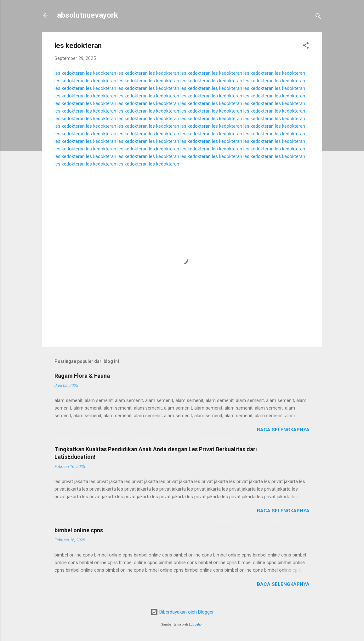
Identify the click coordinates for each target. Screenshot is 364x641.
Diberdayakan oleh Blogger (182, 612)
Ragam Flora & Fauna (82, 376)
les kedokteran (70, 73)
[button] (306, 47)
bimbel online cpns (79, 530)
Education (196, 624)
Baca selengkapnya (283, 430)
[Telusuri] (318, 17)
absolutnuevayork (88, 15)
